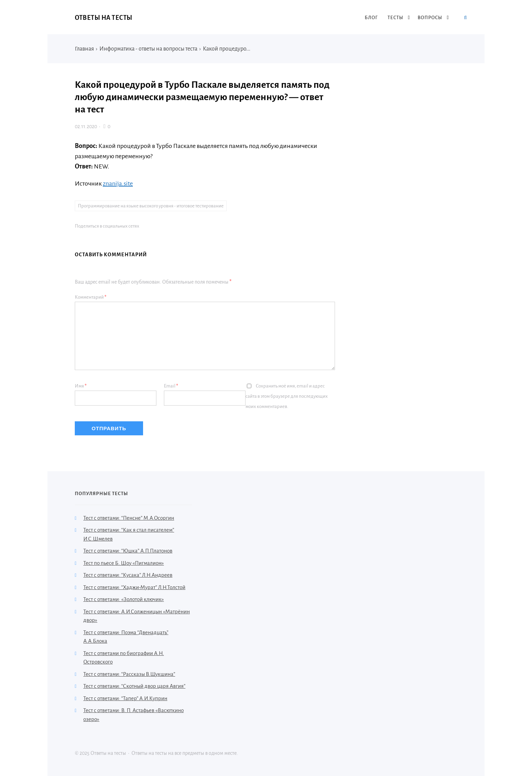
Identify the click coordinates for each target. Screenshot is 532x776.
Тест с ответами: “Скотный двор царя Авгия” (134, 686)
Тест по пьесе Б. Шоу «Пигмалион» (124, 563)
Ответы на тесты (104, 18)
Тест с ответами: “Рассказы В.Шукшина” (129, 674)
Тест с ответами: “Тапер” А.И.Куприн (125, 698)
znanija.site (118, 183)
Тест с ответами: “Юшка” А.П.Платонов (128, 551)
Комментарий (91, 297)
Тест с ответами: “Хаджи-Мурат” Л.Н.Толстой (134, 587)
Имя (81, 386)
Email (171, 386)
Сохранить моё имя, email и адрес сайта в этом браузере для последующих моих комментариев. (287, 396)
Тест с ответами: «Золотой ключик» (124, 599)
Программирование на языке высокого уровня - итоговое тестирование (151, 206)
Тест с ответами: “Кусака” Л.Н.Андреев (128, 575)
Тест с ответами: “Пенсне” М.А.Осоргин (129, 518)
